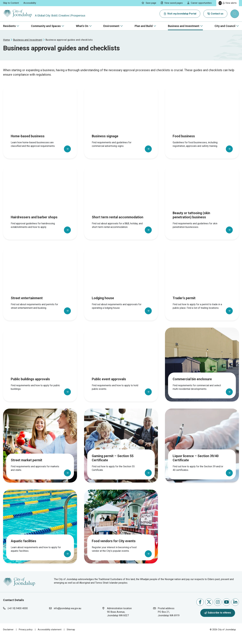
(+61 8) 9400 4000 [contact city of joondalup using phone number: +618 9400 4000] (18, 617)
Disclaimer (8, 639)
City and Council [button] (225, 26)
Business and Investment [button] (184, 26)
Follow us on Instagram (218, 611)
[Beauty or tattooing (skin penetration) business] (202, 209)
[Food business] (202, 128)
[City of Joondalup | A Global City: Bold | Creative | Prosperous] (19, 14)
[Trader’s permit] (202, 290)
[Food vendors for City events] (121, 533)
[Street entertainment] (40, 290)
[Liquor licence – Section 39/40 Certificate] (202, 452)
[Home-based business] (40, 128)
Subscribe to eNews (218, 622)
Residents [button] (9, 26)
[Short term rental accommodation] (121, 209)
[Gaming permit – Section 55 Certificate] (121, 452)
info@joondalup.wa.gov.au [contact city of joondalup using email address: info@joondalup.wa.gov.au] (67, 617)
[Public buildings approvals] (40, 371)
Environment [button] (111, 26)
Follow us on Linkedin (235, 611)
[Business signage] (121, 128)
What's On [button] (82, 26)
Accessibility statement (50, 639)
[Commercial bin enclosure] (202, 371)
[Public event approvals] (121, 371)
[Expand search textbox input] (235, 14)
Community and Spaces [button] (46, 26)
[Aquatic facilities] (40, 533)
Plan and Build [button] (144, 26)
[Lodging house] (121, 290)
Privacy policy (26, 639)
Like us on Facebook (200, 611)
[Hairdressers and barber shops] (40, 209)
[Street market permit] (40, 452)
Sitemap (71, 639)
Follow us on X (209, 611)
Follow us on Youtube (227, 611)
